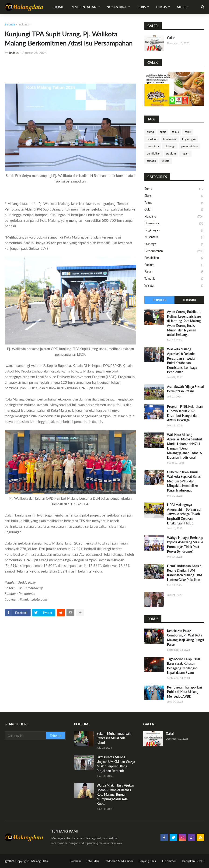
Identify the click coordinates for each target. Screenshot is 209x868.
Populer (159, 300)
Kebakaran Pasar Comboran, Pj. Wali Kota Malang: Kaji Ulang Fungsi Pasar (186, 638)
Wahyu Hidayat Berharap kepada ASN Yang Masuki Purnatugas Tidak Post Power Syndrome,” (185, 545)
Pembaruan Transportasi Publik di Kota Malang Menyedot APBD (185, 692)
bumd (150, 132)
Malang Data (40, 861)
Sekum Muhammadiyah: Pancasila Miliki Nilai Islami (114, 738)
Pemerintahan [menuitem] (84, 7)
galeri (188, 132)
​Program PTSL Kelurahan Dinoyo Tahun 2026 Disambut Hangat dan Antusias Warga (185, 413)
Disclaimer (169, 861)
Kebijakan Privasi (193, 861)
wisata (165, 161)
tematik (151, 161)
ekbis (163, 132)
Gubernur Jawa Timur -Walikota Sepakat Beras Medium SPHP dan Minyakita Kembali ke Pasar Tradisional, (184, 481)
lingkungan (24, 24)
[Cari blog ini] (26, 736)
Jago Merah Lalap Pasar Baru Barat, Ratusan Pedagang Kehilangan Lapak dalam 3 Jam (184, 666)
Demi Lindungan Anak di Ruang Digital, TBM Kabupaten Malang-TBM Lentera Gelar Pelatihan (185, 573)
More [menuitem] (182, 7)
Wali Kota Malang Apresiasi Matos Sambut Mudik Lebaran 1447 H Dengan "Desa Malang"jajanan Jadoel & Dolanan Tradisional (185, 446)
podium (171, 153)
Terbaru (189, 300)
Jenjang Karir (148, 861)
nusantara (153, 146)
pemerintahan (190, 146)
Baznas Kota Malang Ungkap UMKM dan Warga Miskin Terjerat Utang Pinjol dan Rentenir (116, 764)
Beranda (10, 24)
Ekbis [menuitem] (141, 7)
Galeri (171, 38)
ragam (185, 153)
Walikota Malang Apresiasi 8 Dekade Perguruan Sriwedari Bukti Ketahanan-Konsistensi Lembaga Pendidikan (182, 360)
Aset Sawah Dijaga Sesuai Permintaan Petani (185, 389)
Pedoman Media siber (119, 861)
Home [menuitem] (59, 7)
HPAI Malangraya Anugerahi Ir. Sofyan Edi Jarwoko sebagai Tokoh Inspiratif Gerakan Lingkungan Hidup (184, 514)
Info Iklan (93, 861)
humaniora (170, 139)
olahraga (170, 146)
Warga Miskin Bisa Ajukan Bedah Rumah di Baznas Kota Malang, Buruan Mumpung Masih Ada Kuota (115, 794)
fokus (175, 132)
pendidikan (154, 153)
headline (152, 139)
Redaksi (76, 861)
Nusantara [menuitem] (117, 7)
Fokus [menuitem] (161, 7)
